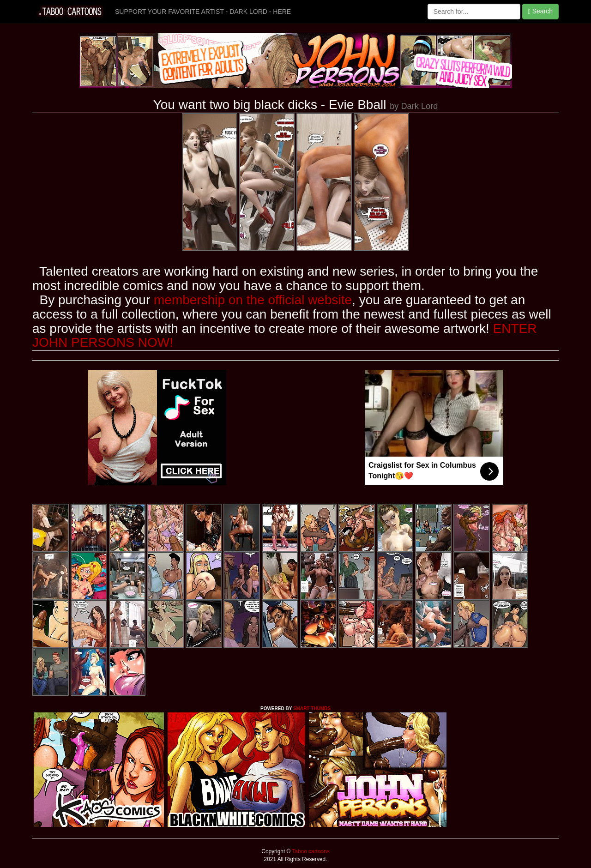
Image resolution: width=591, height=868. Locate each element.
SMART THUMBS (312, 708)
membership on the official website (253, 300)
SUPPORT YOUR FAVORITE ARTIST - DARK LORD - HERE (203, 12)
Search (540, 11)
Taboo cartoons (310, 851)
